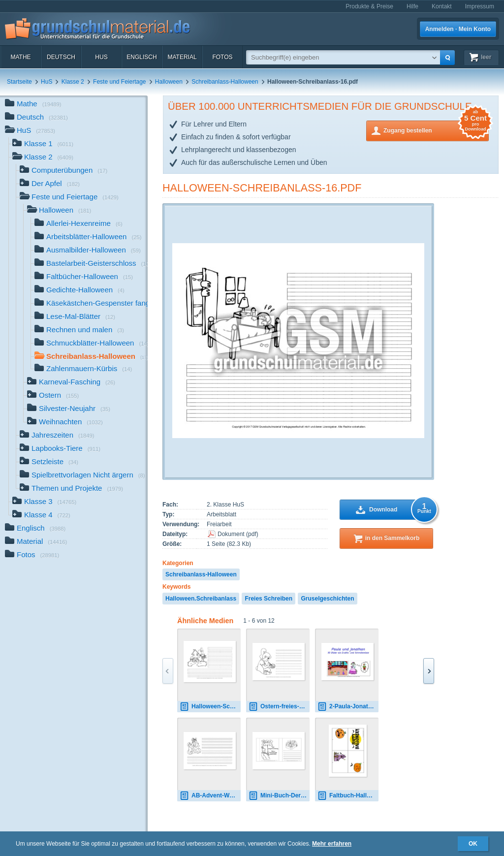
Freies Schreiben (268, 599)
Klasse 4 (41, 516)
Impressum (480, 6)
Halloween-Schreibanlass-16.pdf (262, 188)
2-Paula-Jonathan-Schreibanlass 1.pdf (348, 707)
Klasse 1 (43, 144)
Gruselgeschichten (327, 599)
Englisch (142, 57)
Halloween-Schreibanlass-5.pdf (210, 707)
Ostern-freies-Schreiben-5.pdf (279, 707)
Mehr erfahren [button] (332, 844)
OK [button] (473, 844)
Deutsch (61, 57)
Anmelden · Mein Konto (458, 29)
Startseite (19, 82)
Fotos (222, 57)
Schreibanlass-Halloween (225, 82)
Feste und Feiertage (119, 82)
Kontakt (442, 6)
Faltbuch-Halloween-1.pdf (348, 796)
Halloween (169, 82)
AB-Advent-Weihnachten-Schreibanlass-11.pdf (210, 796)
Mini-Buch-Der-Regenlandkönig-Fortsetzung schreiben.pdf (279, 796)
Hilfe (412, 6)
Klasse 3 (44, 502)
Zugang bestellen (436, 130)
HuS (101, 57)
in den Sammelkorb (393, 538)
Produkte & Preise (369, 6)
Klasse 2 (73, 82)
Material (182, 57)
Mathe (20, 57)
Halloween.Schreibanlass (201, 599)
